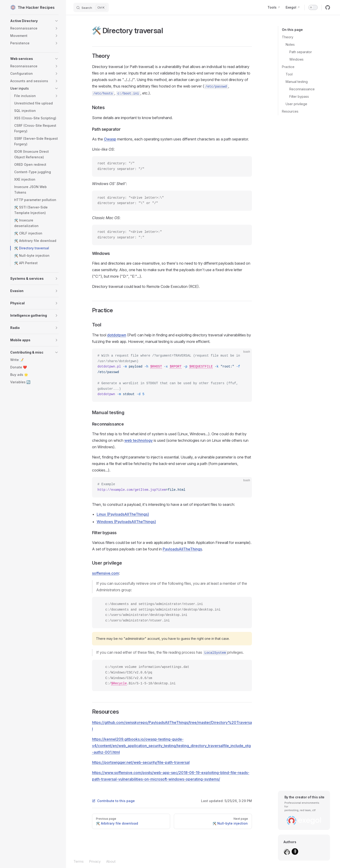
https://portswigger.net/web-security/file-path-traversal (141, 762)
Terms (79, 861)
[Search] (91, 7)
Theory (288, 37)
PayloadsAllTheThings (182, 549)
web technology (139, 440)
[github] (328, 7)
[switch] (313, 7)
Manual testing (297, 82)
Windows (296, 59)
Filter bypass (299, 96)
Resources (290, 111)
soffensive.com (106, 573)
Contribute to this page (113, 801)
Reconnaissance (302, 89)
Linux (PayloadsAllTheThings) (123, 514)
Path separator (301, 52)
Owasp (110, 139)
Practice (288, 67)
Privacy (95, 861)
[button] (34, 21)
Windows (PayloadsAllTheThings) (126, 522)
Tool (289, 74)
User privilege (296, 104)
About (111, 861)
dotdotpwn (117, 335)
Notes (290, 44)
